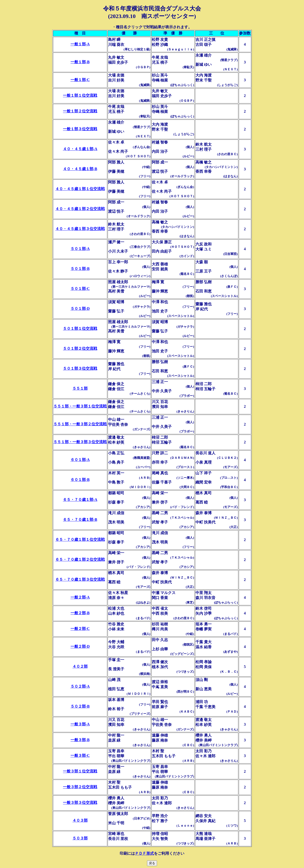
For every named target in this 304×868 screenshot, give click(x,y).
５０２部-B (80, 706)
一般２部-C (80, 629)
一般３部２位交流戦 (80, 787)
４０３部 (80, 820)
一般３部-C (80, 755)
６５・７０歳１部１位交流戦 (80, 540)
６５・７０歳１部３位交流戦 (80, 579)
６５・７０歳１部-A (80, 500)
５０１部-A (80, 249)
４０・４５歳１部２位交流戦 (80, 209)
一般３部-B (80, 740)
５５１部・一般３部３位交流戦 (80, 442)
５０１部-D (80, 309)
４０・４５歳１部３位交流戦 (80, 229)
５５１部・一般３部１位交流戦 (80, 406)
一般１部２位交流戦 (80, 111)
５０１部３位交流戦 (80, 368)
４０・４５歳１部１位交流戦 (80, 189)
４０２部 (80, 666)
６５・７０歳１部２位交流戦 (80, 559)
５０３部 (80, 838)
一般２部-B (80, 613)
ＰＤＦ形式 (144, 853)
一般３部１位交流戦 (80, 771)
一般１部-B (80, 62)
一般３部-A (80, 724)
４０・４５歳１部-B (80, 169)
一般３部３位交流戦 (80, 803)
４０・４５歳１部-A (80, 149)
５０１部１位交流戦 (80, 328)
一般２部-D (80, 646)
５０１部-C (80, 289)
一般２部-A (80, 597)
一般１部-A (80, 44)
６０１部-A (80, 460)
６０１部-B (80, 480)
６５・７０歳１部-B (80, 520)
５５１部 (80, 388)
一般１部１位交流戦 (80, 95)
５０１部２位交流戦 (80, 348)
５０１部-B (80, 269)
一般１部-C (80, 80)
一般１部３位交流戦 (80, 129)
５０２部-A (80, 686)
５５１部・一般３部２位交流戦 (80, 424)
